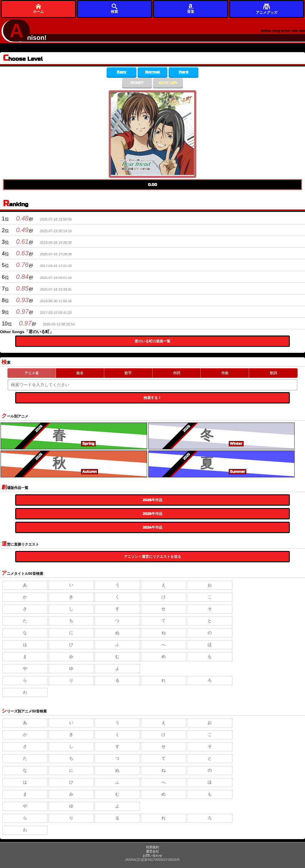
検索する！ (152, 398)
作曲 (225, 373)
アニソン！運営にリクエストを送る (152, 557)
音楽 (191, 8)
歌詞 (273, 373)
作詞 (177, 373)
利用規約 (152, 847)
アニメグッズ (267, 8)
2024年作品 (152, 527)
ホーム (38, 8)
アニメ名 (32, 373)
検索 (114, 8)
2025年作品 (152, 514)
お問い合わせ (152, 855)
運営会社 (152, 851)
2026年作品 (152, 500)
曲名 (80, 373)
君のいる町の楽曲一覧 (152, 341)
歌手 (128, 373)
